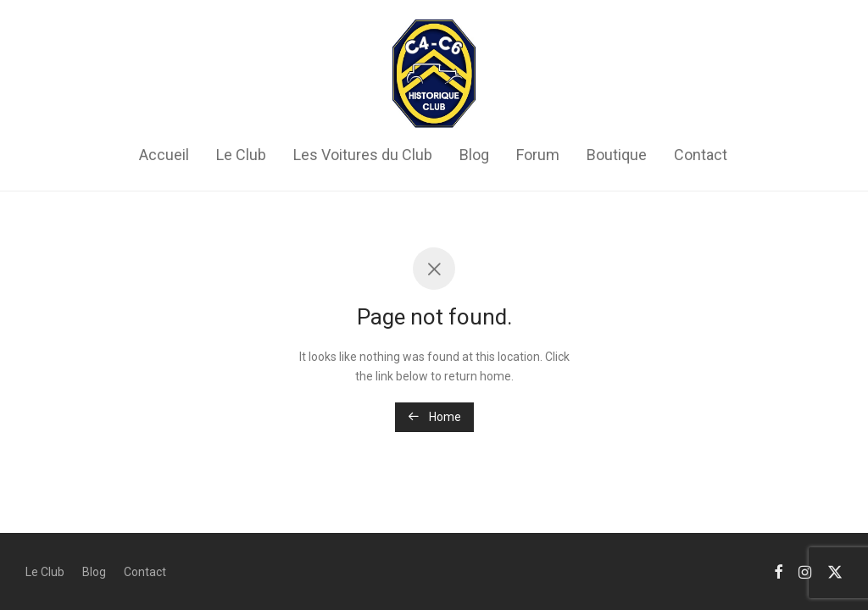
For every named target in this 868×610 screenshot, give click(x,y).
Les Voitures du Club (363, 155)
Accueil (164, 155)
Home (434, 417)
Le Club (241, 155)
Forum (538, 155)
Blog (474, 155)
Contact (701, 155)
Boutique (617, 155)
